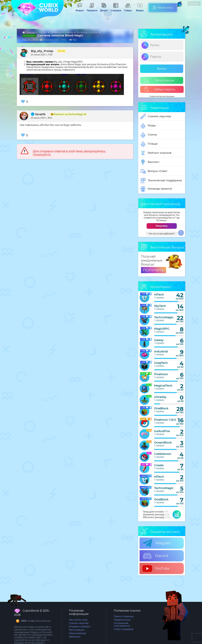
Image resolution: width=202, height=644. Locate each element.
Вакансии (75, 637)
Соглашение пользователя (122, 624)
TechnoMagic (164, 317)
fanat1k (38, 114)
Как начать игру (78, 620)
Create (159, 465)
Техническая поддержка (161, 181)
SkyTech (160, 306)
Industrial (161, 351)
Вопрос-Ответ (154, 171)
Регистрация (159, 80)
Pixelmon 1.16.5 (165, 420)
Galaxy (159, 340)
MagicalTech (163, 386)
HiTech (159, 295)
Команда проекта (156, 189)
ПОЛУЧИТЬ (154, 270)
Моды (148, 126)
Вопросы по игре (88, 32)
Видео (139, 9)
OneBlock (161, 408)
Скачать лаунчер (156, 116)
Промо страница (124, 616)
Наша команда (78, 633)
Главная (29, 32)
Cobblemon (163, 454)
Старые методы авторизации (162, 96)
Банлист (150, 162)
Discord (155, 556)
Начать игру (163, 6)
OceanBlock (163, 442)
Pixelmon (161, 374)
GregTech (161, 363)
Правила (91, 9)
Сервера (115, 9)
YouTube (156, 569)
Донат (103, 9)
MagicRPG (162, 329)
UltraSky (160, 397)
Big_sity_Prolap (42, 51)
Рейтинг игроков (156, 153)
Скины (149, 135)
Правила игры (122, 620)
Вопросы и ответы (62, 32)
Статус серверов (124, 629)
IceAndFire (162, 431)
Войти (162, 69)
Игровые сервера (79, 627)
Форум (79, 9)
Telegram (157, 543)
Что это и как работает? (162, 234)
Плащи (149, 144)
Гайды (127, 9)
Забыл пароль (160, 89)
